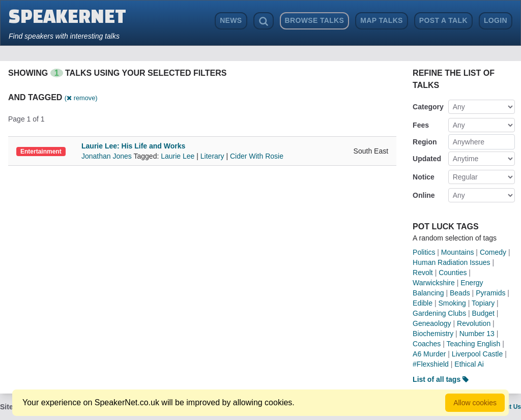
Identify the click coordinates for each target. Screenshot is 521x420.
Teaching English (474, 344)
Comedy (493, 252)
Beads (460, 293)
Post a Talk (443, 20)
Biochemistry (433, 334)
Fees (421, 125)
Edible (423, 303)
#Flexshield (431, 364)
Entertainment (41, 152)
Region (425, 142)
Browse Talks (315, 20)
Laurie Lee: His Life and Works (133, 146)
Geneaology (432, 323)
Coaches (427, 344)
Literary (212, 156)
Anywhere (469, 142)
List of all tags (441, 379)
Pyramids (490, 293)
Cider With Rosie (257, 156)
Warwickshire (434, 283)
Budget (483, 313)
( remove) (81, 98)
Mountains (458, 252)
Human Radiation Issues (452, 262)
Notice (424, 177)
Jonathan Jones (108, 156)
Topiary (483, 303)
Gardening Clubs (439, 313)
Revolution (474, 323)
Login (496, 20)
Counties (453, 273)
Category (428, 107)
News (231, 20)
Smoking (452, 303)
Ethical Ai (469, 364)
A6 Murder (429, 354)
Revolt (423, 273)
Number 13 (477, 334)
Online (424, 195)
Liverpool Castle (477, 354)
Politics (424, 252)
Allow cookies (475, 403)
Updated (427, 159)
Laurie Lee (178, 156)
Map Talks (382, 20)
